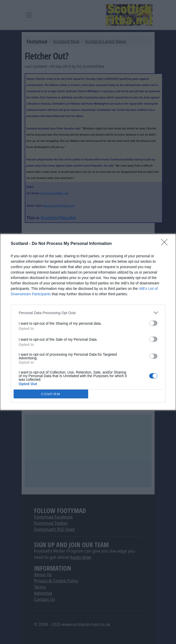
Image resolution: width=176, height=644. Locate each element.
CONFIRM (51, 394)
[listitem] (88, 313)
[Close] (166, 244)
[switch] (153, 323)
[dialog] (88, 322)
